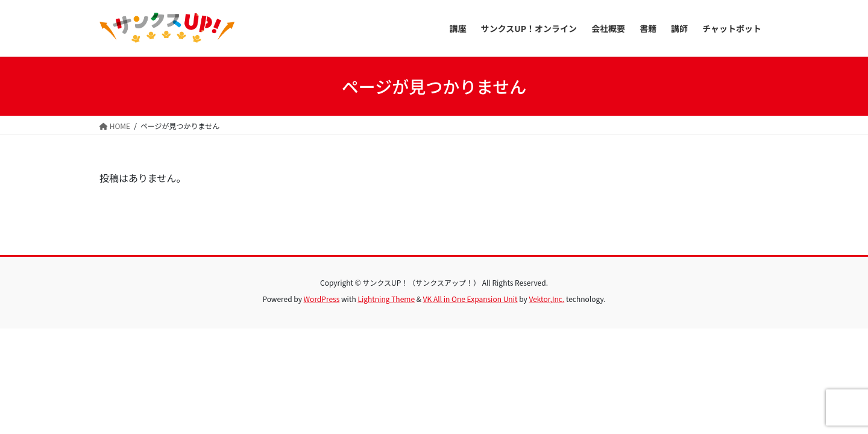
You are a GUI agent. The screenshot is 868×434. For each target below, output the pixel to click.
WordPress (322, 299)
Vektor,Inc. (546, 299)
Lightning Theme (386, 299)
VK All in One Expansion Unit (470, 299)
